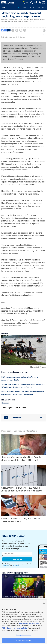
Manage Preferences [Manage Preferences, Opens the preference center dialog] (23, 635)
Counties (32, 7)
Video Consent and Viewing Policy (15, 628)
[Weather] (25, 2)
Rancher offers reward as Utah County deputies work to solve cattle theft (21, 459)
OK (44, 603)
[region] (23, 622)
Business (5, 403)
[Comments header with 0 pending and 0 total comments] (23, 418)
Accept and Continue (23, 641)
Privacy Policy (34, 624)
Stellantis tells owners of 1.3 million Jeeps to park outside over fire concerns (22, 489)
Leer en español (40, 35)
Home (24, 7)
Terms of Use (6, 565)
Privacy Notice (15, 565)
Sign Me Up (17, 559)
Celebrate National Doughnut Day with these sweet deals (22, 520)
